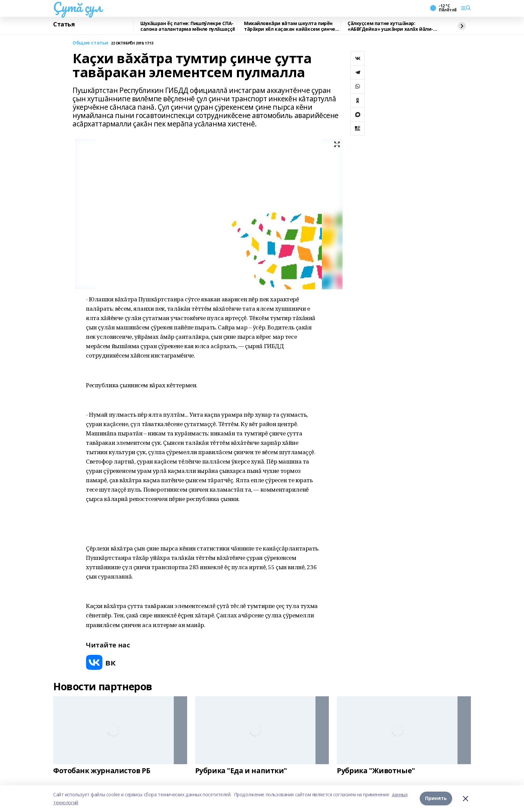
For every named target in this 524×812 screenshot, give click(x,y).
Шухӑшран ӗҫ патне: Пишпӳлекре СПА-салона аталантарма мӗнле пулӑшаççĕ (188, 26)
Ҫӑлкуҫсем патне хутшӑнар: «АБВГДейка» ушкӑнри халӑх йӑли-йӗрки (390, 26)
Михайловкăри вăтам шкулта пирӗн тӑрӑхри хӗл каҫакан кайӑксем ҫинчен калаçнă (291, 26)
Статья (64, 24)
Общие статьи (90, 43)
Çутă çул (78, 7)
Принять (436, 798)
